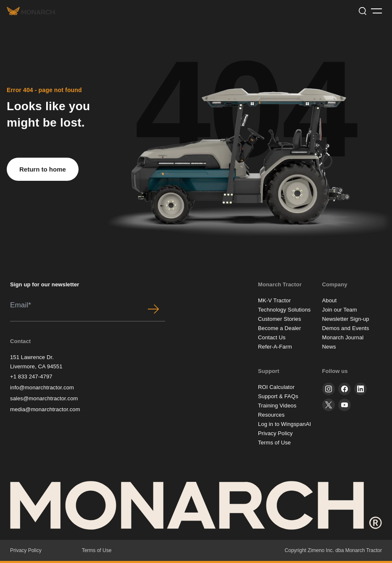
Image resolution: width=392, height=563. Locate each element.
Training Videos (277, 406)
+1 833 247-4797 (31, 377)
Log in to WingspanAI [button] (284, 424)
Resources (271, 415)
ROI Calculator (276, 387)
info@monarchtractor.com (42, 387)
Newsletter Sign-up (346, 319)
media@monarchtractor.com (45, 409)
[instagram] (329, 389)
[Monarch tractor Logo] (32, 11)
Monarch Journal (343, 337)
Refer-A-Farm (275, 347)
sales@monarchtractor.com (44, 398)
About (330, 300)
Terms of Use (274, 443)
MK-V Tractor (274, 300)
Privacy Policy (275, 433)
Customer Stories (280, 319)
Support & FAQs (278, 396)
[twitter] (329, 405)
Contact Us (272, 337)
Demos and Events (346, 328)
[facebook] (345, 389)
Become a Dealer (279, 328)
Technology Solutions (284, 310)
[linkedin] (360, 389)
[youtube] (345, 405)
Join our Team (340, 310)
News (329, 347)
